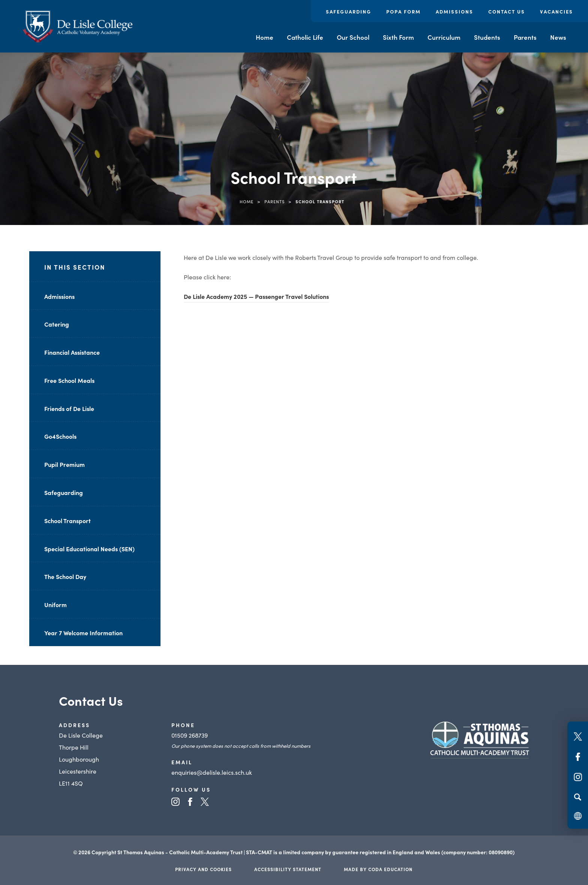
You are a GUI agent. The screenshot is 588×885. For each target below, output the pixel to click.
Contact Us (507, 11)
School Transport (67, 520)
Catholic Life (305, 37)
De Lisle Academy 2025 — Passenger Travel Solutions (256, 296)
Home (265, 37)
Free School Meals (69, 380)
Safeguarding (349, 11)
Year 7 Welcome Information (83, 633)
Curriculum (444, 37)
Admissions (454, 11)
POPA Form (403, 11)
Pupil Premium (64, 464)
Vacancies (556, 11)
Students (487, 37)
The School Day (65, 576)
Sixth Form (398, 37)
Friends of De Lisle (69, 408)
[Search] (578, 797)
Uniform (55, 604)
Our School (353, 37)
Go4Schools (60, 436)
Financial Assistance (72, 352)
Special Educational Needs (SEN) (89, 549)
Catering (57, 324)
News (558, 37)
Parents (525, 37)
